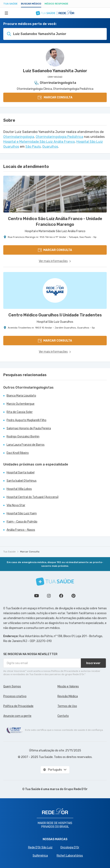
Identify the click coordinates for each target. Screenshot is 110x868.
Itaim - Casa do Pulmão (22, 522)
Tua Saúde (10, 4)
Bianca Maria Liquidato (21, 396)
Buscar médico (31, 4)
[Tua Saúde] (55, 582)
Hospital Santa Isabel (21, 473)
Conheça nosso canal (37, 596)
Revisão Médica (68, 696)
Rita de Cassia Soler (20, 412)
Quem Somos (12, 686)
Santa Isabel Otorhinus (22, 481)
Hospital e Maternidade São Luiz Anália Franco (39, 142)
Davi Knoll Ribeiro (18, 453)
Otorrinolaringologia (19, 137)
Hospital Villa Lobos (19, 489)
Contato (63, 716)
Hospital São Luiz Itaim (22, 513)
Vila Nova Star (16, 505)
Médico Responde (56, 4)
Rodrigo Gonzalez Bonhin (23, 437)
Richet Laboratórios (70, 856)
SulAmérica (40, 856)
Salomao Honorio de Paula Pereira (29, 428)
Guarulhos (50, 147)
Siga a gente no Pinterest (73, 596)
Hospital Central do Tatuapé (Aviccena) (33, 497)
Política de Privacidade (18, 706)
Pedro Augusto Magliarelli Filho (26, 420)
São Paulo (33, 147)
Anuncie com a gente (17, 716)
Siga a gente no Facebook (61, 596)
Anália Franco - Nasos (21, 530)
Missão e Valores (68, 686)
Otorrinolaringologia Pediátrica (59, 137)
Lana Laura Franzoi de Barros (26, 445)
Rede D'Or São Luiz (40, 847)
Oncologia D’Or (70, 847)
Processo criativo (15, 696)
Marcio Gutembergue (21, 404)
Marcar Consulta (30, 552)
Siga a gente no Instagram (49, 596)
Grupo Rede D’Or (76, 789)
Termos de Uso (67, 706)
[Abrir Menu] (6, 13)
